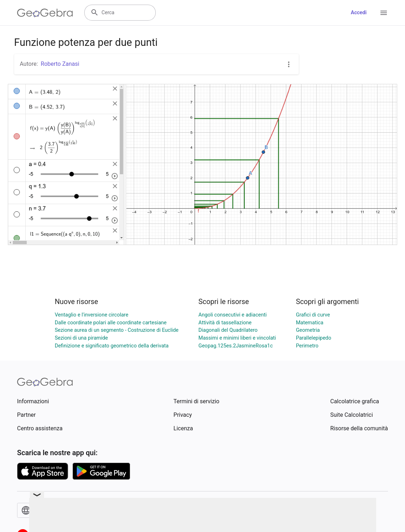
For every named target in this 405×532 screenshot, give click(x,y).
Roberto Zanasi (60, 64)
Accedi (359, 13)
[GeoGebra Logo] (45, 13)
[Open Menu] (384, 13)
